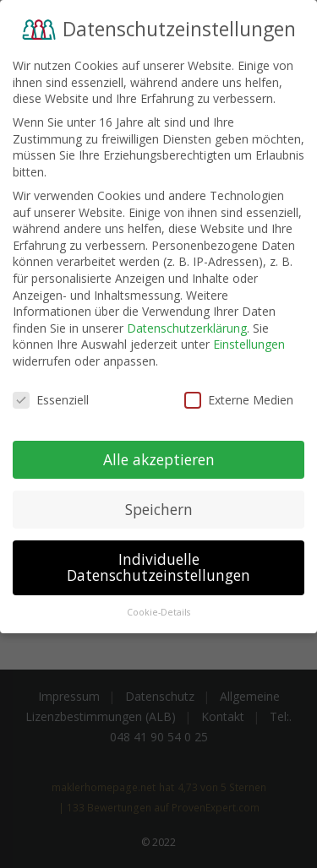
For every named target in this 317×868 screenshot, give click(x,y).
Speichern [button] (159, 505)
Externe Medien (239, 396)
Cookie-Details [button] (158, 609)
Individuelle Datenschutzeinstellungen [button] (158, 563)
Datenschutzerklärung (187, 325)
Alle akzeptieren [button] (159, 455)
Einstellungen (249, 341)
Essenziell (51, 396)
